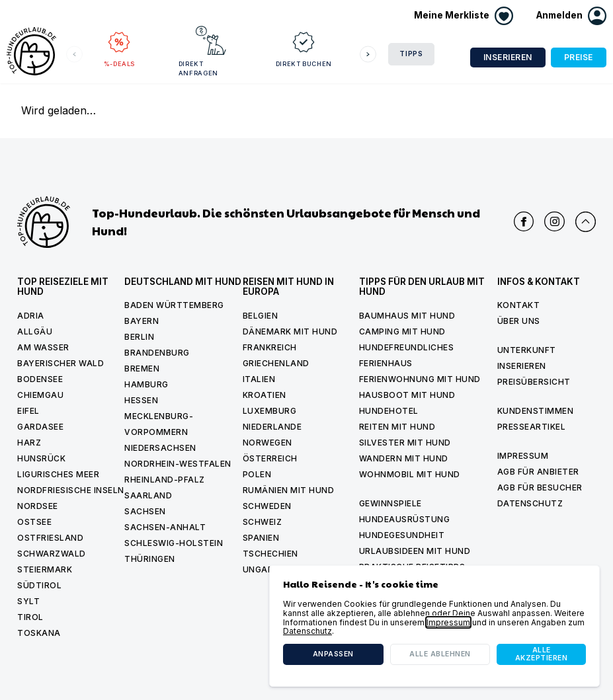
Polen (257, 474)
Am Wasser (43, 347)
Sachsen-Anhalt (165, 527)
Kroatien (265, 395)
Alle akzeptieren (542, 654)
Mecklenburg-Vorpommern (159, 424)
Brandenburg (157, 353)
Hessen (141, 400)
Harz (29, 443)
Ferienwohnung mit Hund (420, 379)
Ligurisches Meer (58, 474)
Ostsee (34, 522)
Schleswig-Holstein (174, 543)
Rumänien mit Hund (289, 490)
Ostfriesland (50, 538)
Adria (31, 316)
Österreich (270, 458)
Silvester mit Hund (405, 443)
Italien (259, 379)
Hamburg (146, 384)
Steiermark (45, 569)
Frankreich (270, 347)
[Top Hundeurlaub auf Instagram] (554, 222)
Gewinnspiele (390, 503)
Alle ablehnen (440, 654)
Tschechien (270, 554)
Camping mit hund (402, 331)
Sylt (28, 601)
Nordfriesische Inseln (71, 490)
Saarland (148, 495)
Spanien (261, 538)
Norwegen (267, 443)
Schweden (267, 506)
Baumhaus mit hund (407, 316)
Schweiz (263, 522)
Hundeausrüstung (405, 519)
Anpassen (333, 654)
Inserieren (508, 57)
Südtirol (39, 585)
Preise (579, 57)
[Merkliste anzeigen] (464, 16)
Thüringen (150, 559)
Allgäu (35, 331)
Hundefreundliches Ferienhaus (407, 355)
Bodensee (40, 379)
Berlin (139, 337)
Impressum (523, 456)
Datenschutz (530, 503)
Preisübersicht (534, 382)
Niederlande (272, 427)
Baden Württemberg (174, 305)
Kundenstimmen (536, 411)
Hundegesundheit (402, 535)
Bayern (142, 321)
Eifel (28, 411)
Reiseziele (322, 46)
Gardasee (40, 427)
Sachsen (145, 511)
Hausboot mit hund (407, 395)
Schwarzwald (52, 554)
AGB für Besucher (540, 487)
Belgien (261, 316)
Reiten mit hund (397, 427)
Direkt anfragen (180, 51)
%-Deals (119, 46)
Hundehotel (389, 411)
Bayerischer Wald (61, 363)
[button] (571, 16)
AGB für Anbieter (538, 472)
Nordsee (38, 506)
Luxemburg (270, 411)
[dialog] (434, 626)
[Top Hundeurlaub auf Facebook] (524, 222)
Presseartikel (532, 427)
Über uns (519, 321)
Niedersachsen (160, 448)
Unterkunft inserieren (527, 358)
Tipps (411, 54)
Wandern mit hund (404, 458)
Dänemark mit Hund (290, 331)
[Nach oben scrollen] (586, 222)
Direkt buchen (254, 46)
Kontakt (519, 305)
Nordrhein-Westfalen (178, 464)
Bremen (142, 369)
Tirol (30, 617)
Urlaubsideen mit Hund (415, 551)
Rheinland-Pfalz (165, 480)
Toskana (39, 633)
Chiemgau (40, 395)
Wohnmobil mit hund (410, 474)
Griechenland (276, 363)
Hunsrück (41, 458)
